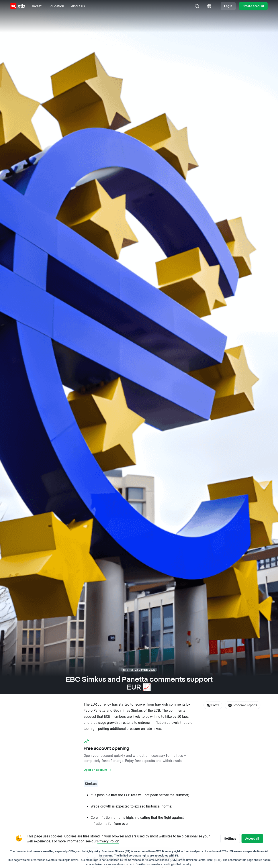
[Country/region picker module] (209, 6)
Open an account (98, 770)
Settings (227, 838)
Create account (253, 6)
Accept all (251, 838)
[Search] (197, 6)
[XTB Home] (18, 6)
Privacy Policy (116, 841)
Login (228, 6)
